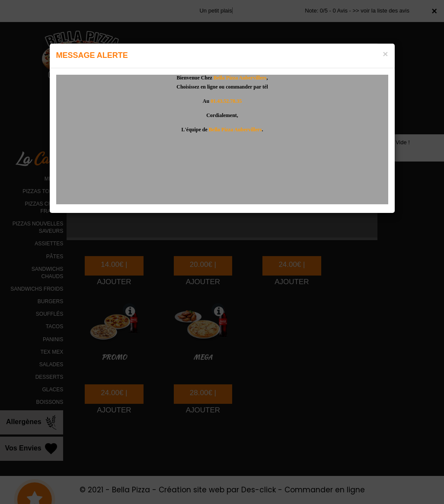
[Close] (385, 54)
